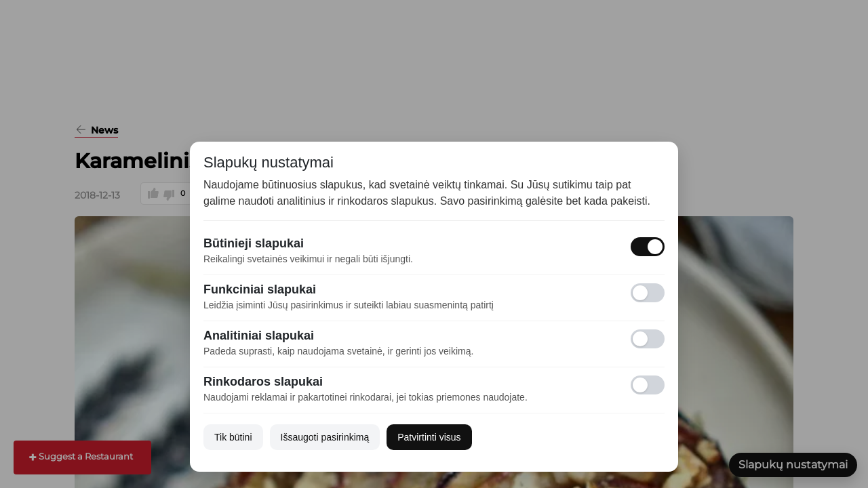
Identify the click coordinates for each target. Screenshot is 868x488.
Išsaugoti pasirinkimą (325, 437)
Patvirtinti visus (429, 437)
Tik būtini (233, 437)
